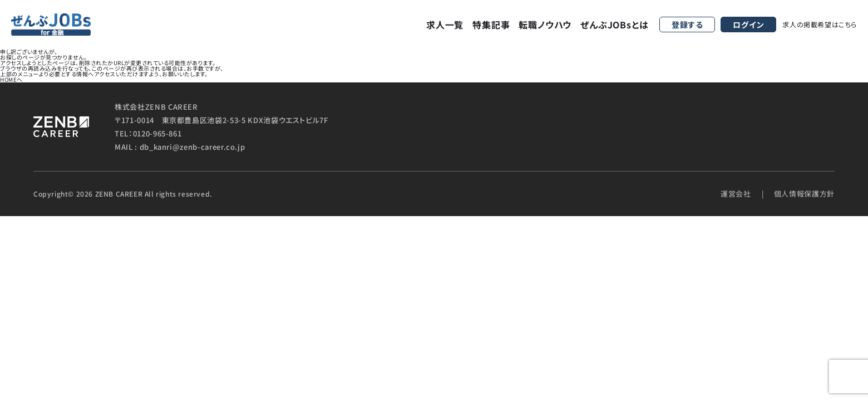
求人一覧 (445, 25)
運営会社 (736, 194)
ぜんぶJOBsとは (614, 25)
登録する (687, 25)
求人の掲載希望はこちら (820, 24)
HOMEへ (11, 79)
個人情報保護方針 (804, 194)
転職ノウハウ (545, 25)
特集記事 (491, 25)
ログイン (748, 25)
